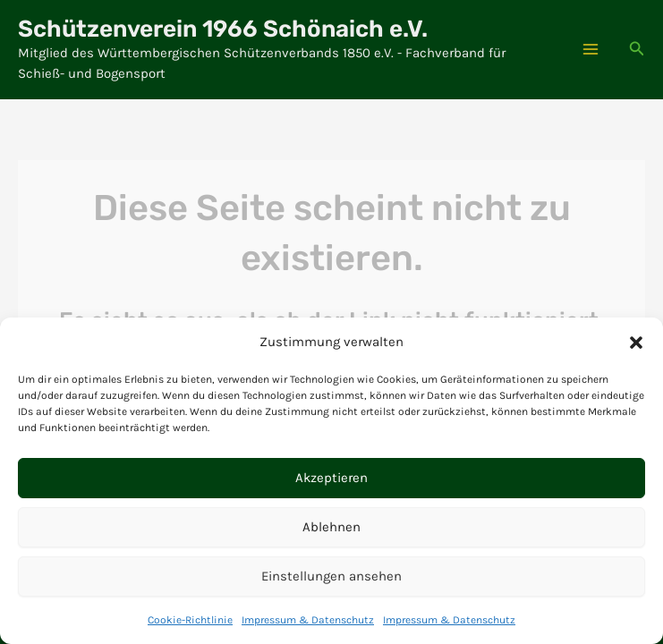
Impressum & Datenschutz (308, 620)
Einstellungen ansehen (331, 576)
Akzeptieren (331, 478)
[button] (636, 343)
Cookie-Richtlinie (190, 620)
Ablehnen (331, 527)
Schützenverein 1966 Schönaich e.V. (223, 29)
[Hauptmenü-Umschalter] (591, 49)
